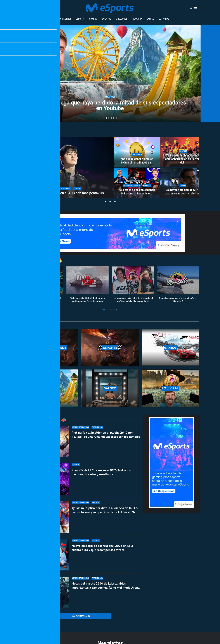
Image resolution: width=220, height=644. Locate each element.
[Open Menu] (196, 8)
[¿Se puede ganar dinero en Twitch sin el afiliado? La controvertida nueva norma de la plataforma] (137, 152)
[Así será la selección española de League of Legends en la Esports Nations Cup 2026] (137, 183)
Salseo (151, 19)
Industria (137, 19)
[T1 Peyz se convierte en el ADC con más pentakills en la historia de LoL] (68, 168)
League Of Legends (61, 19)
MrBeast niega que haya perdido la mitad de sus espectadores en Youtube (110, 106)
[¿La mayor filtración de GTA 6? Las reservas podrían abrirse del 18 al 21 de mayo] (183, 183)
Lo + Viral (164, 19)
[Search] (191, 8)
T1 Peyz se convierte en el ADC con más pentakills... (67, 193)
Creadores (121, 19)
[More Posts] (81, 616)
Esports (80, 19)
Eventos (107, 19)
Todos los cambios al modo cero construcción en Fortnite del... (183, 159)
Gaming (93, 19)
